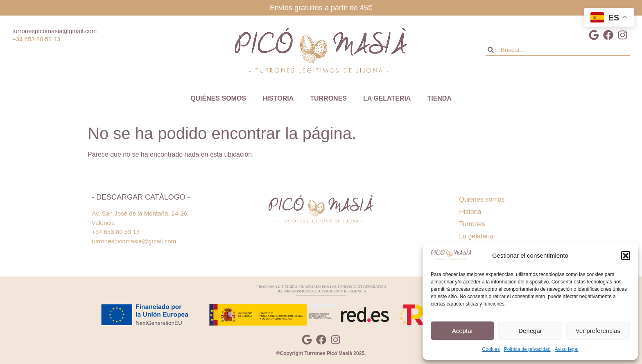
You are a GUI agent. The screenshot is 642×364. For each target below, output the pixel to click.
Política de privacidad (527, 349)
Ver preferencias (598, 331)
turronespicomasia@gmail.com (54, 31)
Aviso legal (567, 349)
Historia (278, 98)
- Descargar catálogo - (141, 197)
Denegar (530, 331)
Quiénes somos (218, 98)
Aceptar (463, 331)
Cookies (491, 349)
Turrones (328, 98)
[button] (626, 256)
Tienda (439, 98)
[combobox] (558, 50)
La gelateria (387, 98)
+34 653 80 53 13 (36, 39)
